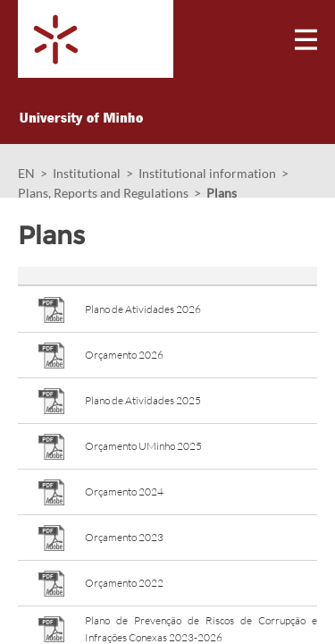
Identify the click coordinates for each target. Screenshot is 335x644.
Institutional (87, 173)
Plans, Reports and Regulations (103, 193)
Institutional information (207, 173)
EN (26, 173)
